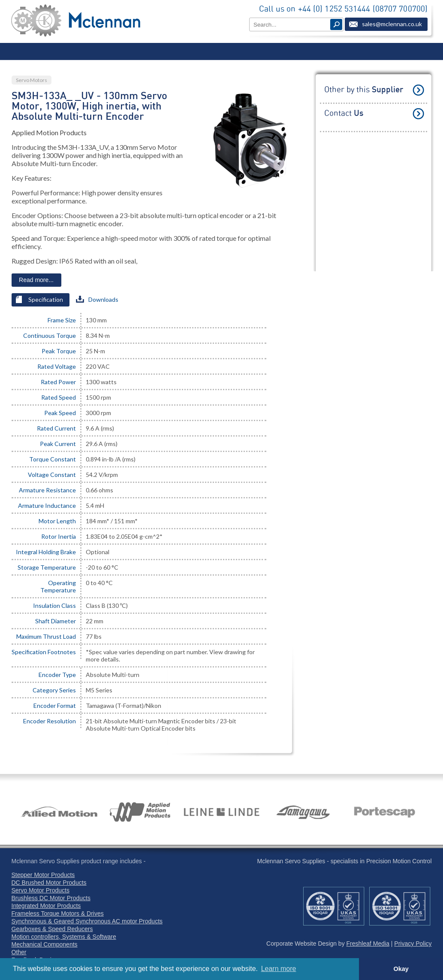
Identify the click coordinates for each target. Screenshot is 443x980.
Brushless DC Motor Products (51, 898)
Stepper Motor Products (43, 875)
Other (19, 952)
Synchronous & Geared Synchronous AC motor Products (87, 921)
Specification (39, 299)
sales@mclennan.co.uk (392, 24)
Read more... (36, 280)
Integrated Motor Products (46, 906)
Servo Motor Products (41, 890)
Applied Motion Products (49, 132)
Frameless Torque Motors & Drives (58, 913)
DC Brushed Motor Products (49, 883)
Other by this (364, 90)
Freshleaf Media (368, 944)
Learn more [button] (279, 969)
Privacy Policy (413, 944)
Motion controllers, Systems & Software (64, 937)
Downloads (97, 299)
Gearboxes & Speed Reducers (52, 929)
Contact (344, 114)
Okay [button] (401, 969)
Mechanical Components (45, 944)
